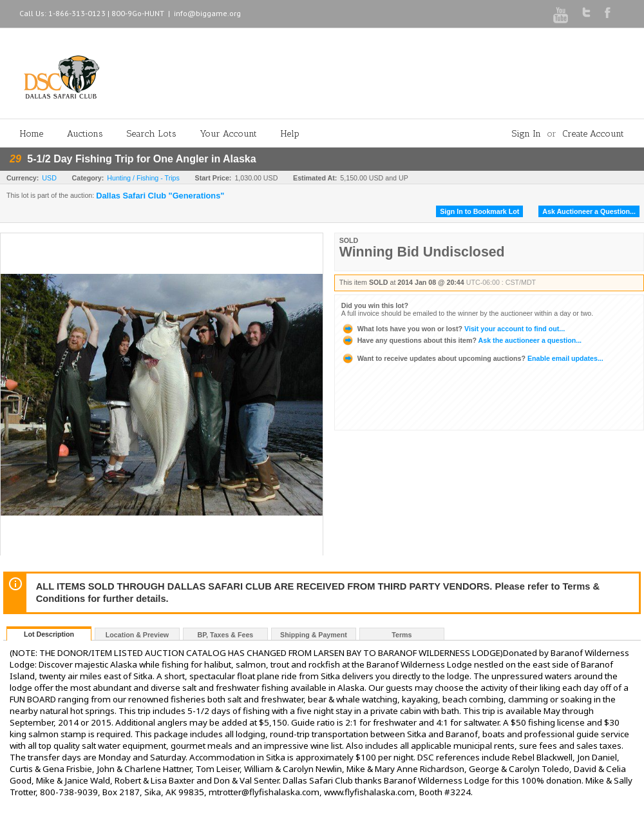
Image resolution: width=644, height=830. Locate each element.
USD (49, 178)
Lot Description (49, 634)
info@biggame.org (207, 13)
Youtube (561, 15)
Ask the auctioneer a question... (461, 340)
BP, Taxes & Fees (226, 635)
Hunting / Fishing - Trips (143, 178)
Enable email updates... (472, 358)
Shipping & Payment (314, 635)
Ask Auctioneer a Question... (589, 211)
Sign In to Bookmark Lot (479, 211)
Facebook (608, 13)
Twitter (586, 12)
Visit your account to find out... (453, 329)
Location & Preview (137, 635)
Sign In (526, 134)
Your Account (229, 134)
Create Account (593, 134)
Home (32, 134)
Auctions (85, 134)
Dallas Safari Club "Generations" (160, 196)
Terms (402, 635)
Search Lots (152, 134)
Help (290, 134)
